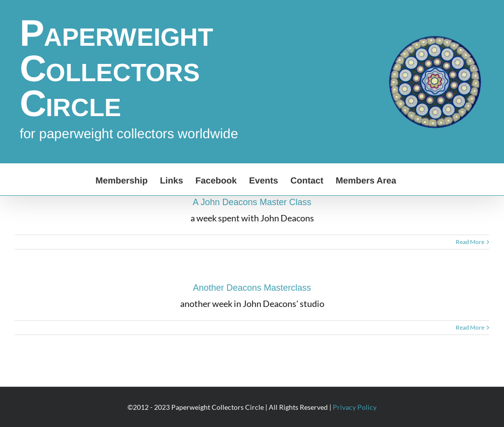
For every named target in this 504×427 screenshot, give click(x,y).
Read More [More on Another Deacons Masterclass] (470, 327)
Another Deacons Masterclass (252, 288)
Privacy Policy (355, 407)
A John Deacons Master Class (252, 202)
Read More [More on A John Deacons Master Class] (470, 242)
